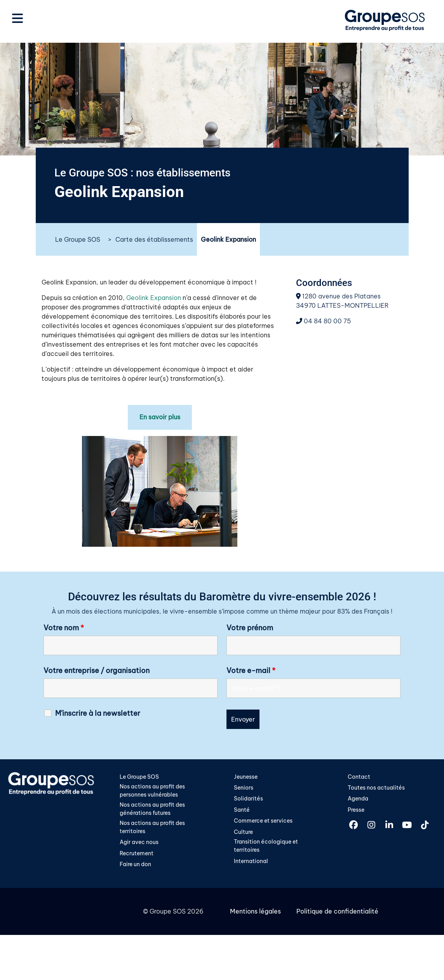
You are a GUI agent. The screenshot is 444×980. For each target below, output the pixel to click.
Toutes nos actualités (376, 788)
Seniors (244, 788)
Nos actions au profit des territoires (152, 827)
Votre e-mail (251, 670)
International (251, 861)
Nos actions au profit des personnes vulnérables (152, 791)
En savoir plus (160, 417)
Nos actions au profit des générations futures (152, 809)
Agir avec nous (139, 842)
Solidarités (248, 799)
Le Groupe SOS (78, 239)
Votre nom (64, 628)
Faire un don (135, 865)
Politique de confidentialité (337, 912)
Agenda (358, 799)
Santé (242, 810)
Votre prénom (250, 628)
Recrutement (137, 854)
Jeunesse (246, 776)
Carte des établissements (154, 239)
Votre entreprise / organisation (97, 670)
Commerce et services (263, 821)
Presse (356, 810)
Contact (359, 776)
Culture (243, 832)
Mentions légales (255, 912)
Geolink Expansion (154, 298)
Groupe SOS (168, 912)
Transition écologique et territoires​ (266, 846)
